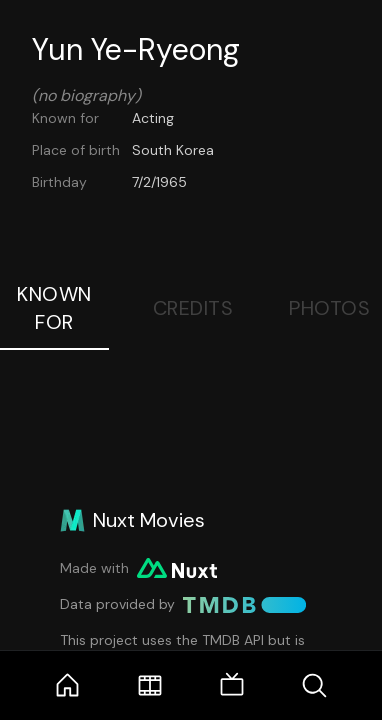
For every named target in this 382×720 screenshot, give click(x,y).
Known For (54, 308)
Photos (329, 308)
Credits (193, 308)
